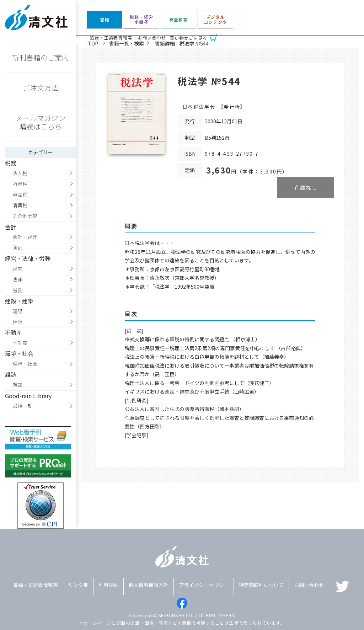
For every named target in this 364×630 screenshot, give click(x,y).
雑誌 (17, 385)
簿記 (17, 247)
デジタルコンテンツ (215, 20)
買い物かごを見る (189, 38)
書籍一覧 (22, 406)
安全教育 (179, 20)
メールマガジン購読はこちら (41, 122)
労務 (17, 290)
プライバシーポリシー (204, 585)
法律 (17, 279)
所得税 (20, 184)
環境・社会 (25, 364)
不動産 (20, 343)
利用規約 (108, 585)
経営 (17, 269)
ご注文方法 (41, 88)
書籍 (105, 20)
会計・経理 (25, 237)
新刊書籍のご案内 (41, 57)
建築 (17, 322)
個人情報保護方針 (149, 585)
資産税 (20, 194)
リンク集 (78, 585)
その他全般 (25, 216)
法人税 (20, 173)
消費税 (20, 205)
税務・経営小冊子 (141, 20)
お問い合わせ (152, 38)
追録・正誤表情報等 (111, 38)
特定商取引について (261, 585)
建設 (17, 311)
